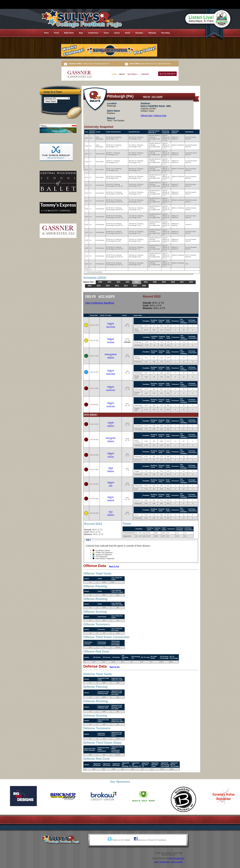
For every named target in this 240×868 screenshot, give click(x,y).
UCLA (111, 511)
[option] (20, 796)
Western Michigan (111, 354)
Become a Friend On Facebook (150, 840)
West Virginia (111, 327)
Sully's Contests (177, 862)
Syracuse (111, 457)
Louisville (111, 422)
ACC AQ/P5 (157, 97)
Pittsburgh (111, 323)
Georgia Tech (111, 390)
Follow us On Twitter (119, 840)
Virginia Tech (111, 406)
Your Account (165, 862)
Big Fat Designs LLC (177, 858)
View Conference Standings (100, 303)
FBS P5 (146, 97)
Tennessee (111, 342)
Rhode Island (111, 374)
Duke (111, 486)
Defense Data (160, 116)
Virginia (111, 468)
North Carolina (111, 438)
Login (156, 862)
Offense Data (147, 116)
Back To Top (114, 566)
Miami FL (111, 497)
